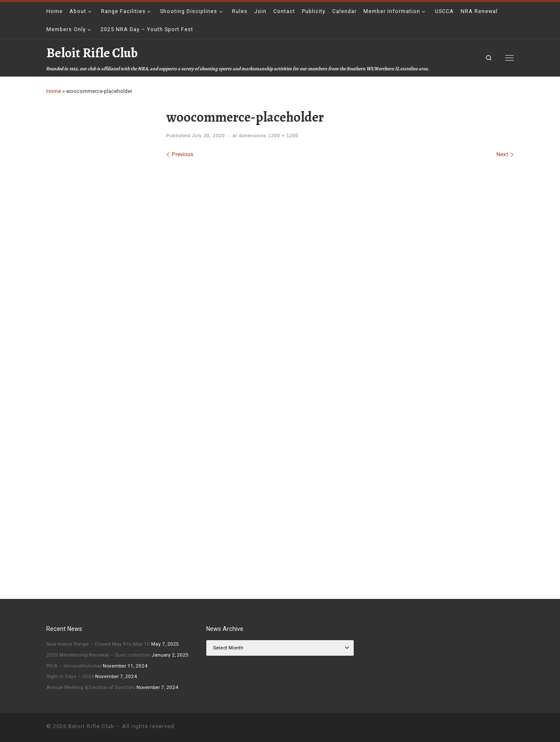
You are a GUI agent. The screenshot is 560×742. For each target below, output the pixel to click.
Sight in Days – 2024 (70, 676)
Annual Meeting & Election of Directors (91, 687)
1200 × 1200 (283, 136)
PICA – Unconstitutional (74, 666)
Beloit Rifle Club (91, 726)
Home (54, 91)
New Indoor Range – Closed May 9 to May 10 (98, 644)
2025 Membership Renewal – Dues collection (98, 655)
